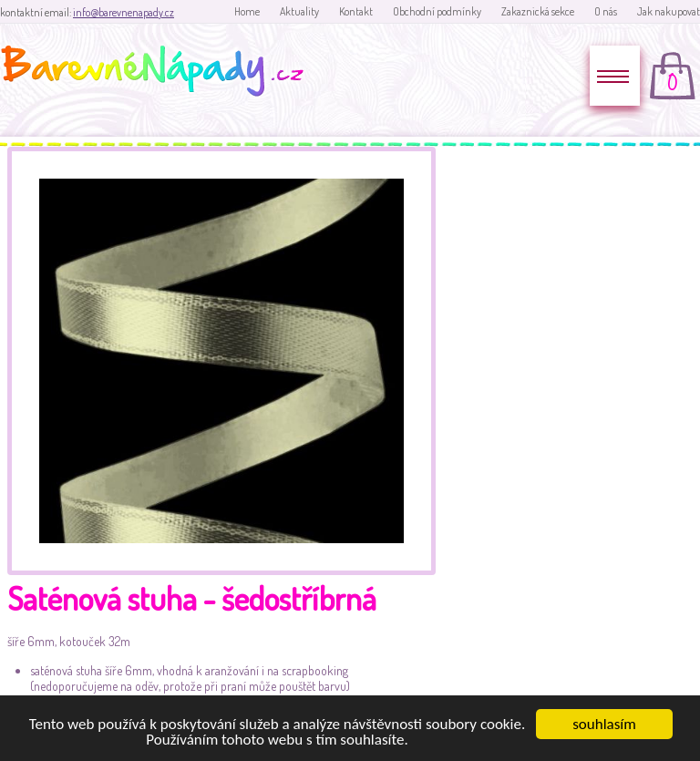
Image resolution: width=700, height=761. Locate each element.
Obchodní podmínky (437, 11)
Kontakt (356, 11)
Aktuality (299, 11)
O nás (606, 11)
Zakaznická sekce (538, 11)
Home (247, 11)
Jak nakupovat (669, 11)
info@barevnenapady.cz (124, 12)
